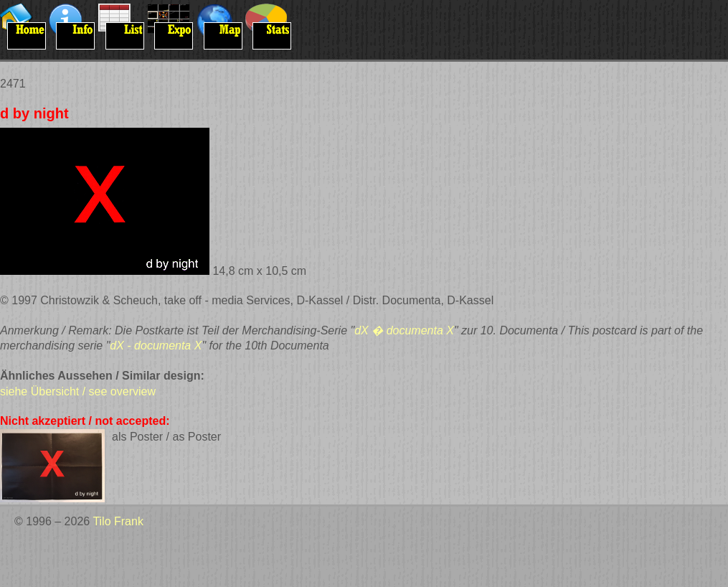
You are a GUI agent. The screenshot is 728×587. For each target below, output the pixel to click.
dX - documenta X (156, 346)
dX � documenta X (404, 330)
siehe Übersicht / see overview (78, 391)
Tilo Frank (118, 521)
